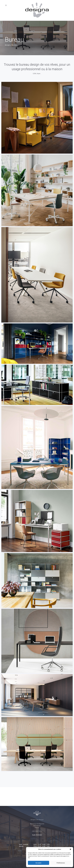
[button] (70, 849)
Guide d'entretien (37, 835)
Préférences (61, 863)
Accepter (39, 863)
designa (8, 45)
